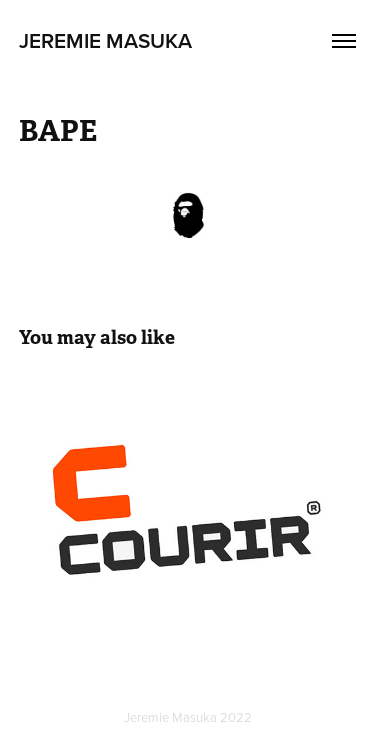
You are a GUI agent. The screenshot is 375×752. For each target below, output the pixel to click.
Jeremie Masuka (105, 40)
